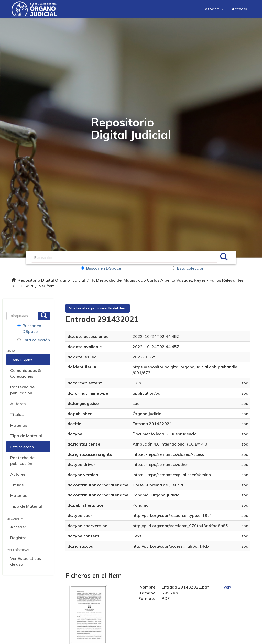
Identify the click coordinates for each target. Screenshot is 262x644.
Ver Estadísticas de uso (26, 561)
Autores (18, 404)
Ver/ (227, 587)
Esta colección (188, 268)
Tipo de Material (26, 436)
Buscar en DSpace (101, 268)
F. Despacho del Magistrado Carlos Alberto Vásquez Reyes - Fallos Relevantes (168, 280)
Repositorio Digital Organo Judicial (51, 280)
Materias (19, 425)
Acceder (18, 527)
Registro (18, 538)
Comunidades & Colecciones (25, 373)
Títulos (17, 414)
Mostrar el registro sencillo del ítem (98, 308)
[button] (214, 9)
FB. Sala (25, 286)
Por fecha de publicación (22, 390)
